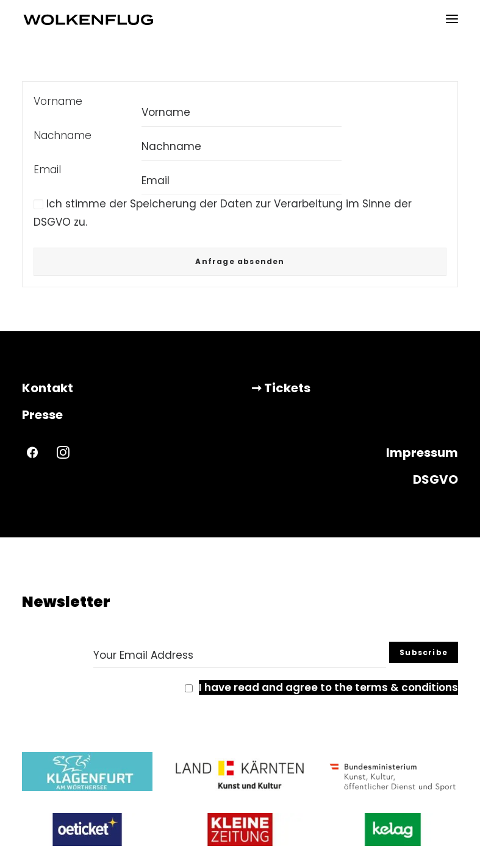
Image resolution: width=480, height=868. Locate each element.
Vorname (58, 101)
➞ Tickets (281, 388)
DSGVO (435, 479)
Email (47, 170)
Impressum (422, 453)
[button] (452, 19)
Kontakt (48, 388)
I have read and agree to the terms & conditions (328, 687)
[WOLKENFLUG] (88, 19)
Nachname (63, 135)
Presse (42, 415)
